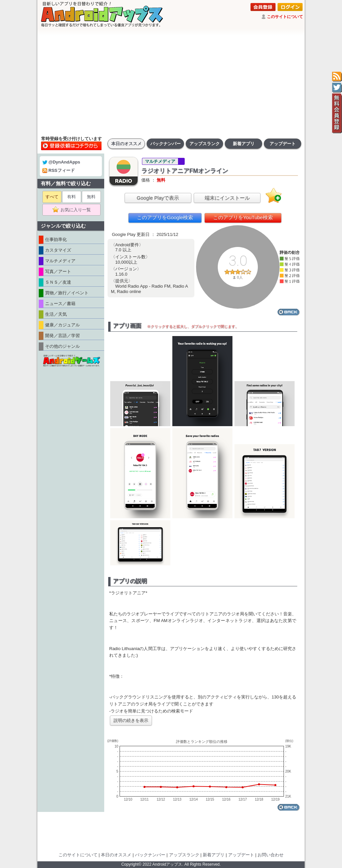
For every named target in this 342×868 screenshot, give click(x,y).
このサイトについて (285, 17)
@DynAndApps (61, 162)
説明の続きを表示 (131, 720)
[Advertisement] (171, 82)
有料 (71, 197)
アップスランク (205, 144)
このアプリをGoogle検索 (165, 217)
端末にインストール (227, 198)
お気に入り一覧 (74, 210)
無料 (91, 197)
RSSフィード (59, 170)
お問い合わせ (271, 855)
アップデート (283, 144)
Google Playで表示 (158, 198)
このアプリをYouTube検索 (243, 217)
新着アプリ (244, 144)
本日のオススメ (126, 144)
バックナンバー (165, 144)
